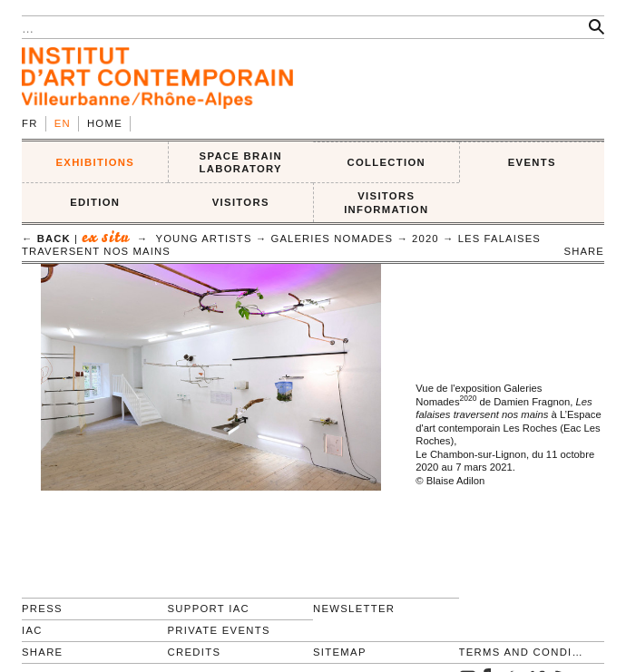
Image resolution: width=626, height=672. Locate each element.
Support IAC (209, 609)
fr (30, 123)
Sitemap (340, 652)
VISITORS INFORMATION (386, 203)
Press (42, 609)
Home (105, 123)
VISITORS (241, 202)
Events (532, 162)
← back (46, 239)
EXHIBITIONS (95, 162)
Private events (219, 630)
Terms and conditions (524, 652)
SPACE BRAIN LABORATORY (241, 163)
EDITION (95, 202)
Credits (195, 652)
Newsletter (354, 609)
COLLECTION (387, 162)
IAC (32, 630)
